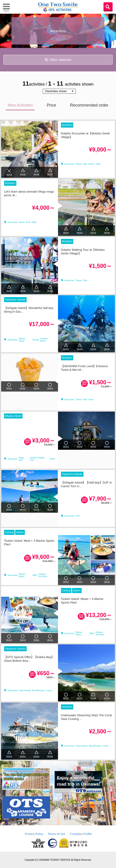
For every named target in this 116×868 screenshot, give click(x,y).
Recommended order (89, 105)
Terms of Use (57, 834)
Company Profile (81, 834)
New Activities (20, 105)
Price (51, 105)
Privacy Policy (34, 834)
